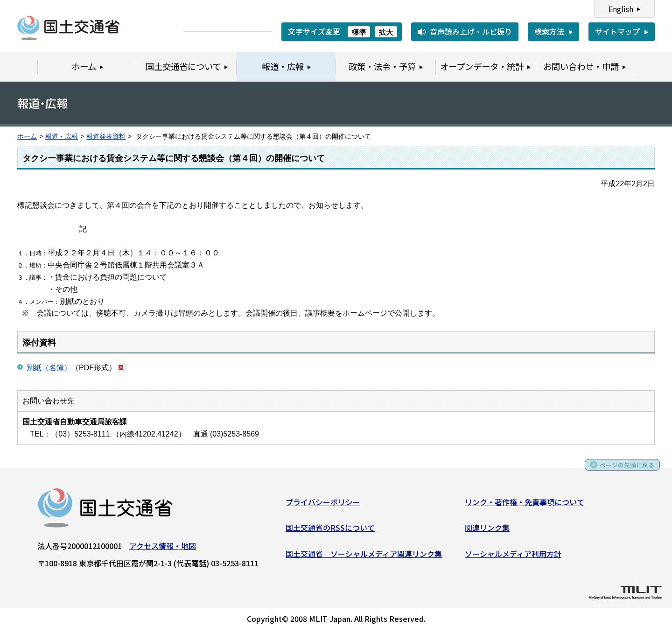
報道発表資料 (106, 137)
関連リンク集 (487, 530)
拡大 (386, 32)
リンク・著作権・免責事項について (525, 504)
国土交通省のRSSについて (330, 530)
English (621, 9)
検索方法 (549, 31)
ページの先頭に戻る (622, 470)
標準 (359, 32)
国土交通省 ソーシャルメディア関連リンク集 (364, 557)
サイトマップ (617, 31)
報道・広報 (62, 137)
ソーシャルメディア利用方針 (513, 557)
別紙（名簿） (49, 367)
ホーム (27, 137)
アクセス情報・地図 (163, 548)
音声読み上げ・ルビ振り (471, 31)
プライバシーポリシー (323, 504)
